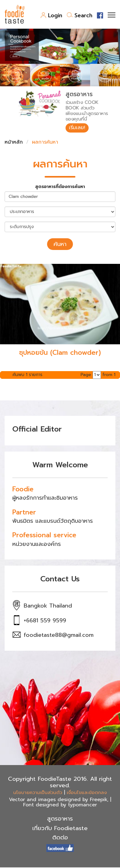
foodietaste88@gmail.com (59, 635)
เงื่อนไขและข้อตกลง (87, 792)
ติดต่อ (60, 837)
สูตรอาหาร (60, 819)
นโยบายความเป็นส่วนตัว (38, 792)
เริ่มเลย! (77, 128)
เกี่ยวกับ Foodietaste (60, 828)
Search (80, 15)
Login (51, 15)
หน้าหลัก (14, 142)
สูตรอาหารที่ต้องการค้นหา (60, 187)
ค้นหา (60, 244)
